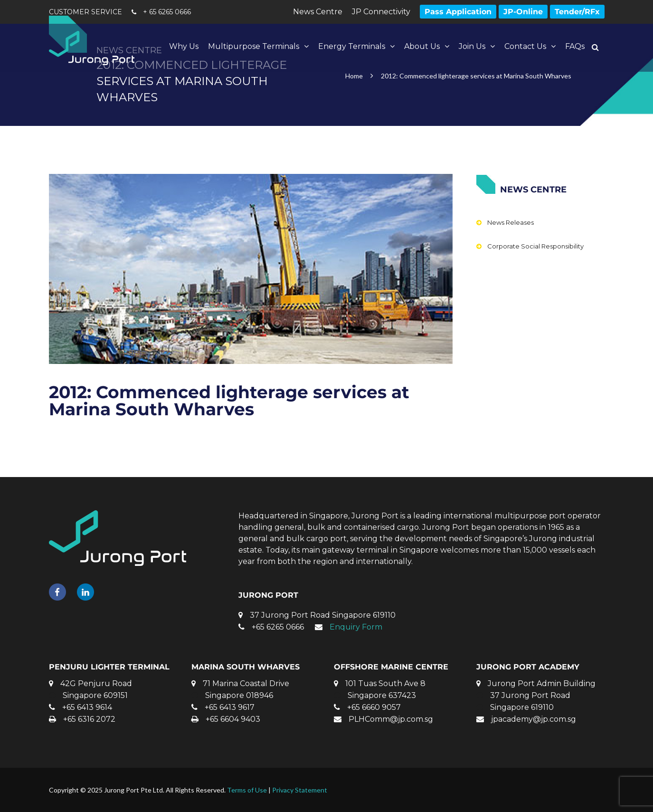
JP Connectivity (381, 12)
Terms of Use (247, 790)
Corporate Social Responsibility (535, 246)
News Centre (318, 12)
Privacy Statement (300, 790)
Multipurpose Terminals (254, 46)
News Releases (511, 222)
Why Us (184, 46)
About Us (422, 46)
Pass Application (458, 12)
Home (354, 76)
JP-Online (523, 12)
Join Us (472, 46)
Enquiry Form (356, 627)
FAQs (575, 46)
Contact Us (525, 46)
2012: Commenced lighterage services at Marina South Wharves (229, 401)
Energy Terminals (352, 46)
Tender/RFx (577, 12)
